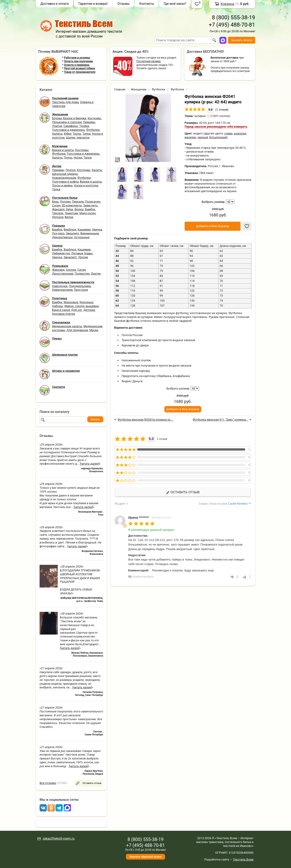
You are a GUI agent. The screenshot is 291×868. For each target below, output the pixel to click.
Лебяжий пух (61, 253)
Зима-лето (90, 205)
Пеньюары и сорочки (67, 122)
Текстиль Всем (243, 859)
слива (228, 133)
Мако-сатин (87, 213)
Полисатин (93, 202)
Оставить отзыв (183, 492)
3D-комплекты (72, 205)
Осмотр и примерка (77, 65)
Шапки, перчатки (78, 138)
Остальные (82, 237)
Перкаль (78, 202)
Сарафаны (71, 126)
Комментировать (141, 577)
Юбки (68, 134)
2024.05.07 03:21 (161, 518)
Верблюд (70, 229)
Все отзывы (48, 783)
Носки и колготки (86, 185)
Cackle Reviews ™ (240, 504)
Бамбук (90, 209)
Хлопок (71, 270)
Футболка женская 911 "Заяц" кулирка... (220, 420)
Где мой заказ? (175, 4)
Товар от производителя (80, 72)
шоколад (240, 133)
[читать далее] (89, 464)
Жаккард (58, 209)
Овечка (97, 229)
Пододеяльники (80, 286)
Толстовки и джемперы (68, 130)
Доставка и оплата (55, 4)
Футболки (93, 130)
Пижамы (89, 122)
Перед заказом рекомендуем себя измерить (216, 127)
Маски (94, 330)
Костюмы (94, 118)
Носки (78, 157)
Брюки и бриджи (75, 118)
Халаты (57, 134)
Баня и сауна (61, 310)
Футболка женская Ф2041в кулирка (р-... (145, 420)
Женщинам (139, 89)
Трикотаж (71, 213)
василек (190, 137)
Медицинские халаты (67, 326)
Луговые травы (82, 253)
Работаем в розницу (77, 58)
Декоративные (62, 237)
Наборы (58, 306)
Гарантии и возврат (93, 4)
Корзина (227, 4)
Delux (70, 209)
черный (203, 137)
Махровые (71, 302)
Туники (84, 126)
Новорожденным (64, 178)
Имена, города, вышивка (82, 306)
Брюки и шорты (63, 150)
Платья (57, 126)
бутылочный (218, 137)
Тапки (86, 134)
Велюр (79, 209)
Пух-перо (58, 233)
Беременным (90, 233)
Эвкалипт (72, 233)
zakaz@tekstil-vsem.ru (58, 838)
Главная (120, 89)
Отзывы (124, 4)
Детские (89, 310)
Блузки (57, 118)
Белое (69, 217)
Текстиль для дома (65, 102)
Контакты (147, 4)
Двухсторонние (63, 274)
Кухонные (86, 302)
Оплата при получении (78, 61)
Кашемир (84, 229)
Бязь (55, 202)
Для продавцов (77, 330)
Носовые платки (64, 314)
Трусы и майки (62, 185)
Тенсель (58, 213)
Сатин (56, 205)
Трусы (77, 134)
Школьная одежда (65, 174)
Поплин (65, 202)
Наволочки (60, 286)
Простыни (81, 290)
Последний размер (149, 61)
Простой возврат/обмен (79, 68)
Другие (83, 257)
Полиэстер (82, 274)
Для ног (77, 310)
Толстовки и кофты (65, 182)
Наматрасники (62, 290)
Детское (58, 217)
